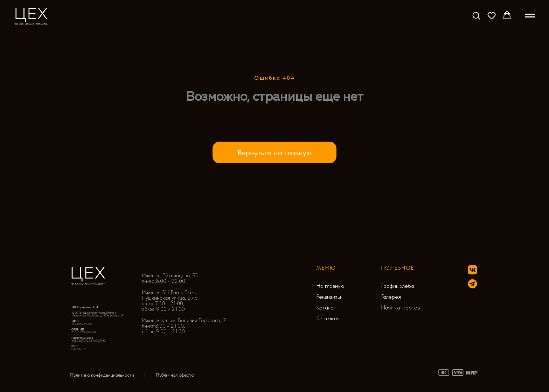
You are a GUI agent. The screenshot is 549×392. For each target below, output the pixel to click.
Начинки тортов (400, 307)
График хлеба (398, 286)
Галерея (391, 297)
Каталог (326, 307)
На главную (330, 286)
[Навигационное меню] (530, 16)
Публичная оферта (175, 375)
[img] (472, 284)
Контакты (328, 318)
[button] (476, 15)
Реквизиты (329, 297)
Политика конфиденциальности (102, 375)
